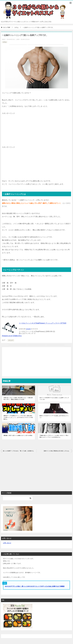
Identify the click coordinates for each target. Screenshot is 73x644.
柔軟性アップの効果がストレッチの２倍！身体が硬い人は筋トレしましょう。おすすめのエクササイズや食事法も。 (18, 417)
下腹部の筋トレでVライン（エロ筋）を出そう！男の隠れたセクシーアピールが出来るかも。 (54, 436)
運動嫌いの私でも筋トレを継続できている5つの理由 (18, 435)
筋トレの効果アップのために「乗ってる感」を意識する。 (19, 451)
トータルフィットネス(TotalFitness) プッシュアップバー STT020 (43, 323)
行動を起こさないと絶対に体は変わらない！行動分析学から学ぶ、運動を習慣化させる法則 (18, 399)
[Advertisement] (36, 129)
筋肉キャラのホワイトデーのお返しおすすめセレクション (54, 417)
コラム (5, 42)
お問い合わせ (7, 543)
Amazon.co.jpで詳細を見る (12, 336)
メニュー (11, 340)
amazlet (28, 329)
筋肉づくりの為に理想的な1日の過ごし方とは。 (57, 451)
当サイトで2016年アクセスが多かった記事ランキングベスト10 (54, 399)
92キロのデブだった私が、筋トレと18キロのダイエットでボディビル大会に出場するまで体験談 (35, 586)
